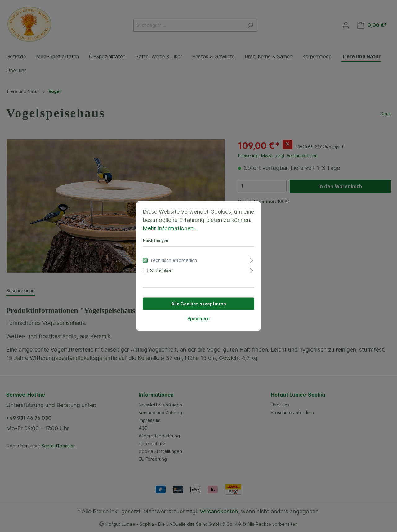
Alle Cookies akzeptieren (199, 304)
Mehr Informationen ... (171, 228)
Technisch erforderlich (174, 260)
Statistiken (161, 270)
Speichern (198, 319)
